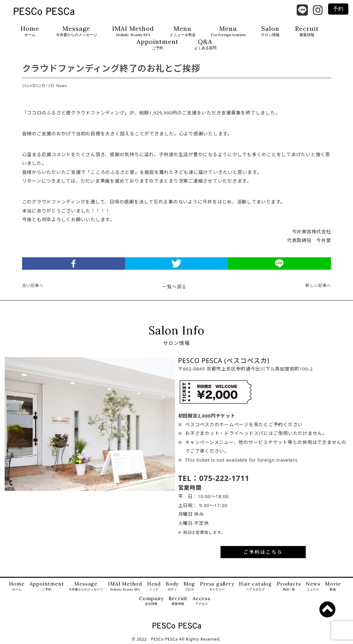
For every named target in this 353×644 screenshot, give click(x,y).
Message (77, 31)
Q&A (205, 44)
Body (172, 586)
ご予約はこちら (263, 552)
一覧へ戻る (174, 287)
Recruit (307, 31)
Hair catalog (255, 586)
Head (154, 586)
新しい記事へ (318, 285)
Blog (189, 586)
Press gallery (217, 586)
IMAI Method (133, 31)
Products (289, 586)
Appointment (158, 44)
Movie (333, 586)
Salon (270, 31)
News (62, 86)
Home (30, 31)
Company (151, 601)
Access (202, 601)
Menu (183, 31)
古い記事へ (33, 285)
